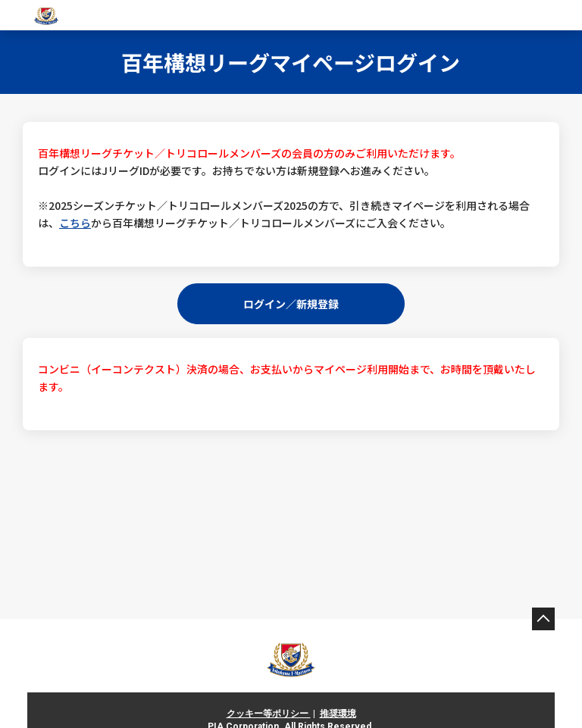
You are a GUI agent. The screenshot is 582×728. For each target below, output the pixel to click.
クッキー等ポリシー (269, 714)
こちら (75, 223)
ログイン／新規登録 (291, 303)
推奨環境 (338, 714)
